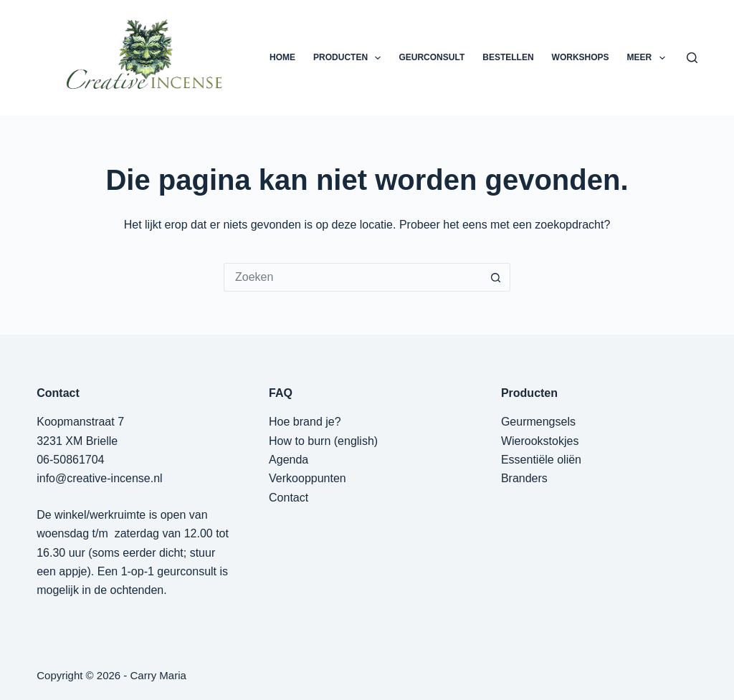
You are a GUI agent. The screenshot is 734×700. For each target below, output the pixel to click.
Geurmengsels (538, 422)
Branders (524, 478)
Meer (649, 58)
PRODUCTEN (350, 58)
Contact (289, 498)
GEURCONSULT (432, 57)
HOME (282, 57)
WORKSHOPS (581, 57)
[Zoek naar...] (353, 277)
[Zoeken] (692, 58)
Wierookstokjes (540, 441)
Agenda (289, 460)
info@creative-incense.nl (99, 478)
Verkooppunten (308, 478)
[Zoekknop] (496, 277)
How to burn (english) (323, 441)
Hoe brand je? (305, 422)
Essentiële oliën (541, 460)
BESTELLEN (508, 57)
